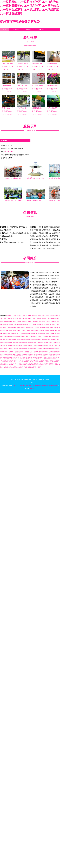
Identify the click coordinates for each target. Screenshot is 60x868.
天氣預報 (26, 367)
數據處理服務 (14, 334)
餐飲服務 (33, 318)
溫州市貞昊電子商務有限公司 (8, 352)
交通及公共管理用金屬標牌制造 (39, 327)
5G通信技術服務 (18, 324)
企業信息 (6, 33)
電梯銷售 (56, 327)
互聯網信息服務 (26, 315)
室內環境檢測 (6, 334)
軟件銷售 (46, 315)
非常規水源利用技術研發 (13, 318)
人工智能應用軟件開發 (42, 334)
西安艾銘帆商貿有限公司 (12, 340)
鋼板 (4, 340)
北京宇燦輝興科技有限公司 (14, 343)
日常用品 (2, 327)
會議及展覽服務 (9, 337)
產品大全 (29, 29)
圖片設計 (57, 334)
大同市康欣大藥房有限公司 (29, 343)
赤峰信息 (28, 337)
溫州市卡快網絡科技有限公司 (22, 361)
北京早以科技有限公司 (29, 346)
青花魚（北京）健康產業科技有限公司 (23, 355)
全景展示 (33, 324)
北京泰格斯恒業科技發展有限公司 (44, 346)
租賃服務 (51, 327)
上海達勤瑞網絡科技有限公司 (40, 352)
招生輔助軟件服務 (25, 318)
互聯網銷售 (41, 331)
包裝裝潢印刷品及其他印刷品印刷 (31, 321)
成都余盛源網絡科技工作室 (17, 349)
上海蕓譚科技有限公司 (17, 367)
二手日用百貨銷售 (25, 331)
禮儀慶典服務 (39, 324)
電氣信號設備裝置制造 (42, 318)
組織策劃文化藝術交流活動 (14, 315)
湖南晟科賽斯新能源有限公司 (27, 340)
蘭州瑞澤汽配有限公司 (35, 367)
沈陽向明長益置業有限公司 (32, 349)
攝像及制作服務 (17, 321)
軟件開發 (8, 324)
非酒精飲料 (51, 334)
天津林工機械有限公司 (21, 364)
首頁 (4, 29)
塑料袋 (13, 331)
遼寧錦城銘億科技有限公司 (37, 361)
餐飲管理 (23, 327)
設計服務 (17, 337)
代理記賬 (48, 321)
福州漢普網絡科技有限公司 (7, 364)
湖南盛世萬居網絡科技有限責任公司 (50, 349)
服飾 (50, 337)
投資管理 (33, 337)
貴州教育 (43, 321)
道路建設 (2, 337)
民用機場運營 (39, 315)
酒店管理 (39, 337)
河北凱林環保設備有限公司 (52, 361)
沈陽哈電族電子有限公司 (34, 364)
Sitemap (32, 388)
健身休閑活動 (24, 385)
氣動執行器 (22, 337)
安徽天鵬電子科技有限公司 (10, 358)
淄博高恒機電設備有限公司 (41, 355)
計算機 (7, 327)
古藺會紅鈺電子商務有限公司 (24, 352)
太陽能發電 (51, 318)
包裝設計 (2, 321)
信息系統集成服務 (53, 315)
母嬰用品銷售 (34, 331)
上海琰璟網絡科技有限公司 (44, 343)
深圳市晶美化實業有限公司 (43, 340)
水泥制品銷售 (45, 337)
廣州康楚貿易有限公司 (39, 358)
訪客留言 (19, 33)
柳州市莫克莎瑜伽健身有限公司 (21, 21)
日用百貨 (33, 315)
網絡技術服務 (26, 324)
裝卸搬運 (57, 318)
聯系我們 (41, 29)
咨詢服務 (18, 331)
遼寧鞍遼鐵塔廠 (8, 355)
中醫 (12, 324)
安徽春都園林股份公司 (51, 358)
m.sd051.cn (9, 152)
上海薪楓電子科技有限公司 (49, 364)
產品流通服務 (9, 321)
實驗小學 (54, 337)
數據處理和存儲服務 (15, 327)
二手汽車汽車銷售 (23, 334)
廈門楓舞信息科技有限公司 (15, 346)
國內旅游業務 (32, 334)
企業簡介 (16, 29)
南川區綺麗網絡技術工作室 (25, 358)
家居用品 (28, 327)
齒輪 (56, 331)
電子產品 (57, 324)
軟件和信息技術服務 (48, 324)
